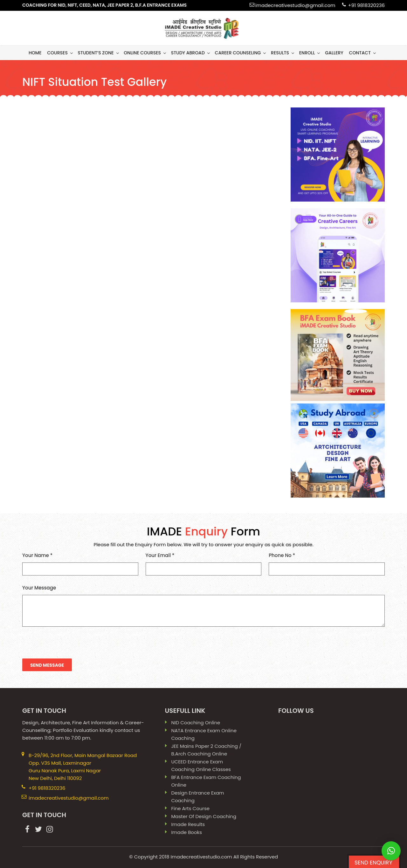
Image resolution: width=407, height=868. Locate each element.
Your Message (203, 606)
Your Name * (80, 564)
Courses (60, 53)
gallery (334, 53)
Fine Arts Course (190, 808)
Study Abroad (191, 53)
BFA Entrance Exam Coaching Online (206, 781)
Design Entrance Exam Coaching (197, 797)
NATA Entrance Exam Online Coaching (204, 734)
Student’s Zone (99, 53)
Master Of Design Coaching (204, 816)
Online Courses (145, 53)
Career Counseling (241, 53)
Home (35, 53)
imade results (188, 824)
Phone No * (327, 564)
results (283, 53)
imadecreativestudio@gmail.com (295, 5)
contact (363, 53)
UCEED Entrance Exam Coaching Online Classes (201, 765)
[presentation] (71, 646)
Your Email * (204, 564)
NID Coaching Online (196, 723)
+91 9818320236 (366, 5)
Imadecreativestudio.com (201, 857)
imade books (186, 832)
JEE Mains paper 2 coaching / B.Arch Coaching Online (206, 750)
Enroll (310, 53)
